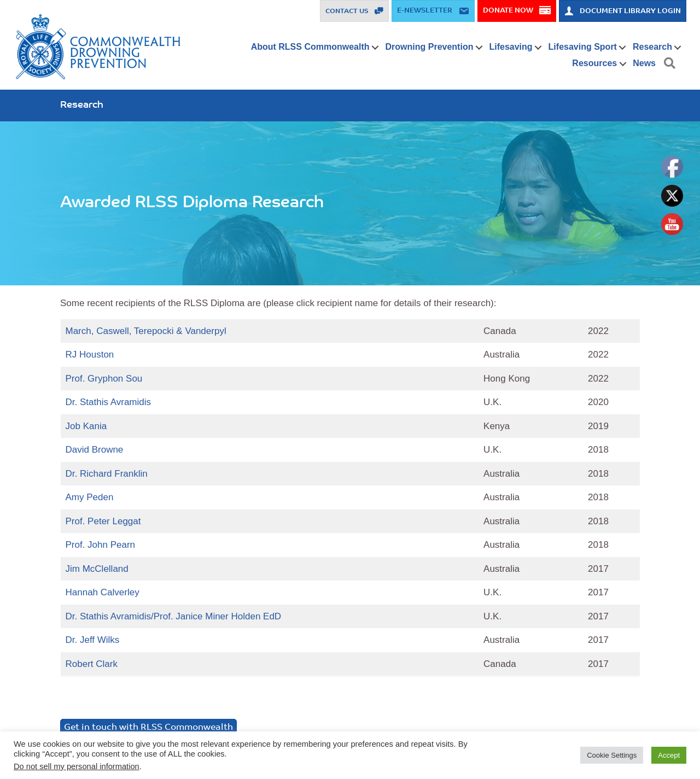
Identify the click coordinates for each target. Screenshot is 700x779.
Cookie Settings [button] (612, 755)
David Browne (95, 450)
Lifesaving (511, 47)
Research (652, 47)
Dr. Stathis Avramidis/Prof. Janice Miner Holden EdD (174, 616)
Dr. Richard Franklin (107, 474)
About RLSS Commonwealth (310, 47)
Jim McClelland (97, 569)
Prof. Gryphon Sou (104, 379)
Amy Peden (90, 497)
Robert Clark (92, 664)
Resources (594, 63)
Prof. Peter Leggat (103, 521)
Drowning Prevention (430, 47)
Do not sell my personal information (77, 766)
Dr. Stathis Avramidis (109, 402)
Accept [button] (669, 755)
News (644, 63)
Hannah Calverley (103, 592)
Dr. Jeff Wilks (93, 640)
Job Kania (86, 426)
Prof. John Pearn (101, 545)
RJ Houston (90, 355)
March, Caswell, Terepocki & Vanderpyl (146, 331)
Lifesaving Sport (583, 47)
